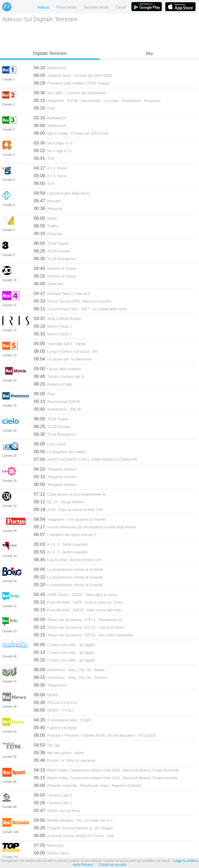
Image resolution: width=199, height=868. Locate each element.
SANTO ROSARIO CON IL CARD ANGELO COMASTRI (86, 459)
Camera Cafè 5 (53, 795)
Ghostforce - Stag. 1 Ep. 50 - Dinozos (70, 677)
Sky (149, 53)
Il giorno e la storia (55, 727)
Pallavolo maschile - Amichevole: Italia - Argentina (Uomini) (88, 785)
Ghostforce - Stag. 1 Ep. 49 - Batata (69, 670)
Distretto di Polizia (55, 268)
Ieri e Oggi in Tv (53, 143)
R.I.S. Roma (50, 168)
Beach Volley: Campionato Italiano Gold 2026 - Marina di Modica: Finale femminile (106, 770)
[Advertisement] (100, 35)
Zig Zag (47, 745)
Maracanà (49, 845)
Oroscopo (48, 233)
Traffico (46, 226)
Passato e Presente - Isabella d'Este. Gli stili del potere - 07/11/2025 (95, 735)
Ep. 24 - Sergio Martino (59, 502)
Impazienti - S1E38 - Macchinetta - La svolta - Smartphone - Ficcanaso (97, 100)
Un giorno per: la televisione (63, 359)
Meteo (46, 218)
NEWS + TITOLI (54, 710)
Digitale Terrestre (50, 53)
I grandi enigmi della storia (62, 193)
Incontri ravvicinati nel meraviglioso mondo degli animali (85, 527)
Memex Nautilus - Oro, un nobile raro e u (73, 820)
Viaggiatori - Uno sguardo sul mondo (70, 519)
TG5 (44, 183)
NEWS (46, 695)
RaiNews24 (50, 68)
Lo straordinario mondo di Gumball (68, 569)
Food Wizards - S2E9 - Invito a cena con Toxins (78, 602)
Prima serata (67, 7)
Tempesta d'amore (55, 469)
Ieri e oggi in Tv (53, 151)
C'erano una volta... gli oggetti (64, 645)
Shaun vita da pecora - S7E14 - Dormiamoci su (78, 619)
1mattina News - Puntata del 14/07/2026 (73, 75)
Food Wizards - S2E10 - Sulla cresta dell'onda (77, 610)
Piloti (44, 108)
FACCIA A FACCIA (55, 702)
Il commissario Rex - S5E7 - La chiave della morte (80, 309)
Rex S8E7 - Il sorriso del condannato (70, 93)
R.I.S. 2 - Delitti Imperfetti (61, 544)
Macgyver (48, 208)
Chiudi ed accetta (112, 865)
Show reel (49, 284)
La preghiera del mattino (60, 452)
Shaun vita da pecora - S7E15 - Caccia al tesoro (79, 627)
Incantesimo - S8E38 (57, 409)
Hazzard (47, 201)
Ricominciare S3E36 (57, 401)
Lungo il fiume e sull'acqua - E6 (65, 351)
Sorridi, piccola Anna (57, 810)
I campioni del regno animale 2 (65, 534)
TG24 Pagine (51, 243)
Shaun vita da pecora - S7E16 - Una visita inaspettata (83, 635)
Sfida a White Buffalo (57, 318)
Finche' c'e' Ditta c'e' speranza (65, 760)
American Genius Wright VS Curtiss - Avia (74, 835)
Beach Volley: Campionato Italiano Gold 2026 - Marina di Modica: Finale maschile (106, 778)
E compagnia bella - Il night (62, 720)
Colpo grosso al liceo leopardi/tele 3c (70, 494)
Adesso (43, 7)
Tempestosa (50, 685)
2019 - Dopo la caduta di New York (68, 509)
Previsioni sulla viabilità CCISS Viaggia (72, 83)
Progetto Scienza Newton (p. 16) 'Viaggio (73, 828)
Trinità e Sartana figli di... (60, 376)
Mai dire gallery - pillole (59, 753)
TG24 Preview (52, 251)
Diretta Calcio (51, 853)
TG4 (44, 158)
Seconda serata (96, 7)
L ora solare (50, 444)
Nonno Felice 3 (53, 326)
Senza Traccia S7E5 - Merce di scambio (73, 301)
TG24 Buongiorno (55, 259)
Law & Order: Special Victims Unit (67, 560)
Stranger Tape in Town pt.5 (62, 293)
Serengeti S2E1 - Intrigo (60, 343)
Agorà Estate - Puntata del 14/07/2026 (71, 133)
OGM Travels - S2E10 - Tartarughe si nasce (75, 594)
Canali (121, 7)
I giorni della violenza (57, 369)
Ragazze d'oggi (53, 384)
